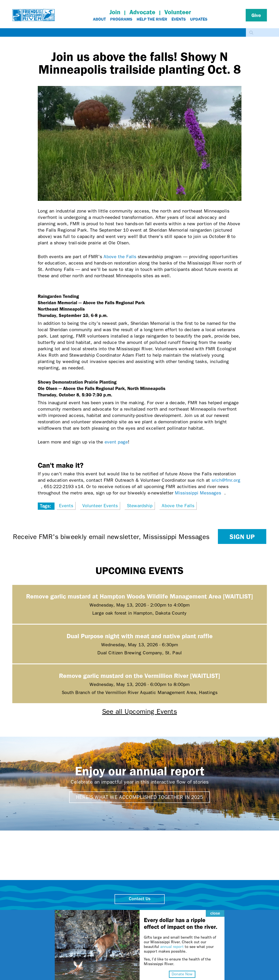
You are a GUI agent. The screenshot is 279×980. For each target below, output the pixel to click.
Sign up (242, 536)
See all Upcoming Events (139, 712)
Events (179, 19)
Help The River (152, 19)
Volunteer (178, 12)
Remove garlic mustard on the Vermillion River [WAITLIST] (139, 675)
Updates (199, 19)
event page (116, 442)
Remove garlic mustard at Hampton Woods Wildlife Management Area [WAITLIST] (139, 596)
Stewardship (140, 506)
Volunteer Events (100, 506)
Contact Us (140, 899)
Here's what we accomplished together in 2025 (139, 797)
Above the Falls (120, 257)
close (215, 913)
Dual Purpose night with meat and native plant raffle (140, 636)
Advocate (142, 12)
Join (115, 12)
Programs (121, 19)
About (99, 19)
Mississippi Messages (200, 493)
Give (256, 15)
